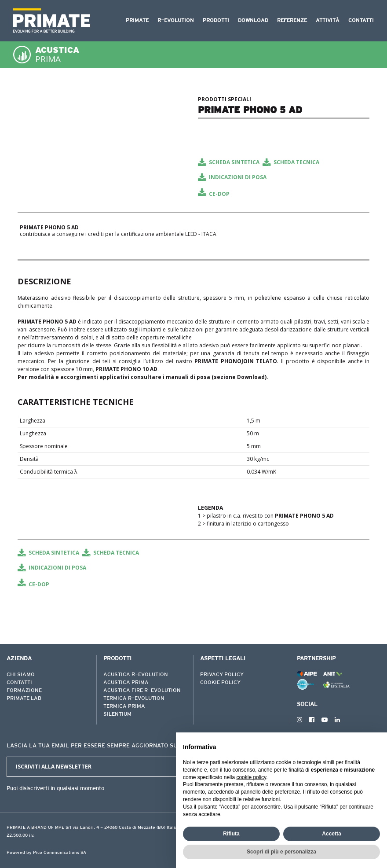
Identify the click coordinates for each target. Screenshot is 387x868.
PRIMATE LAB (24, 699)
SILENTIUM (117, 714)
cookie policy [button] (251, 777)
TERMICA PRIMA (124, 706)
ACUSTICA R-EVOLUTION (136, 675)
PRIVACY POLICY (222, 675)
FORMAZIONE (24, 691)
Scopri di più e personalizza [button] (281, 852)
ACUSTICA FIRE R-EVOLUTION (142, 691)
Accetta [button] (331, 834)
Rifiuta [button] (231, 834)
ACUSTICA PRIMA (126, 683)
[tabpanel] (103, 94)
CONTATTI (19, 683)
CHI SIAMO (21, 675)
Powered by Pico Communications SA (46, 853)
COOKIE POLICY (220, 683)
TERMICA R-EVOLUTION (134, 699)
